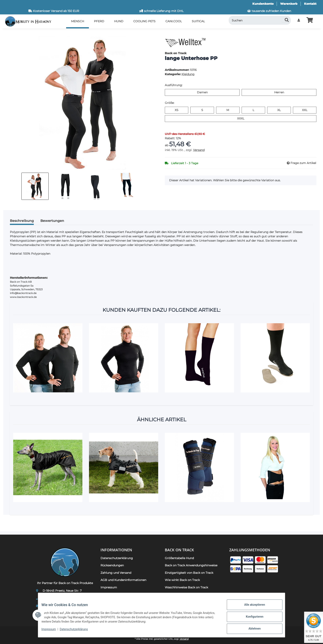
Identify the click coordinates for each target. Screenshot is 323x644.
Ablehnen (251, 629)
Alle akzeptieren (251, 608)
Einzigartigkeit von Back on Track (189, 573)
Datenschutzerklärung (77, 631)
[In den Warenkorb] (10, 34)
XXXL (244, 118)
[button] (299, 20)
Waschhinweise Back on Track (186, 587)
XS (178, 110)
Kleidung (188, 74)
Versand (199, 150)
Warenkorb (289, 4)
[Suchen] (260, 20)
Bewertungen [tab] (52, 221)
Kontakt (310, 4)
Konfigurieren (251, 619)
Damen (208, 92)
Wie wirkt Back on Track (182, 580)
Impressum (52, 631)
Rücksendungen (112, 565)
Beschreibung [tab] (22, 221)
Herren (284, 92)
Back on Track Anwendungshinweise (191, 565)
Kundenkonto (263, 4)
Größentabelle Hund (179, 558)
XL (281, 110)
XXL (307, 110)
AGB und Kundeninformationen (123, 580)
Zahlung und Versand (116, 573)
